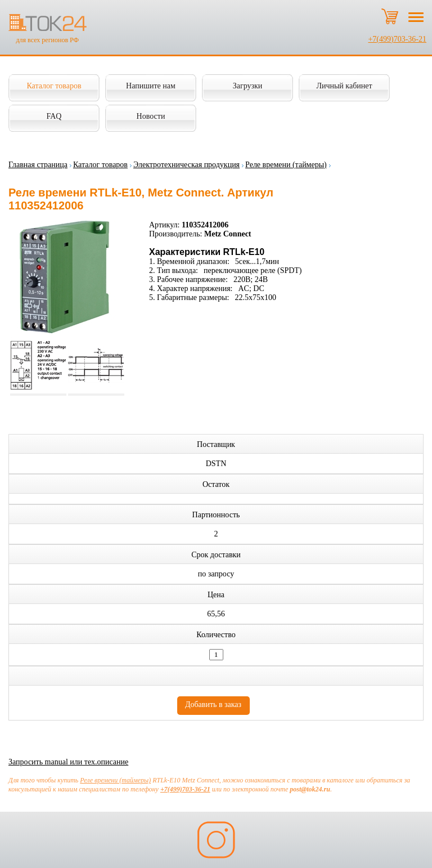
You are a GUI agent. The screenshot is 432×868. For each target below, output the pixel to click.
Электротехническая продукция (186, 165)
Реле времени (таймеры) (286, 165)
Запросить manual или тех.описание (68, 762)
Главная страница (38, 165)
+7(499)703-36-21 (397, 39)
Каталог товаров (54, 86)
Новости (151, 116)
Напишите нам (151, 86)
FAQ (54, 116)
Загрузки (248, 86)
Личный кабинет (344, 86)
